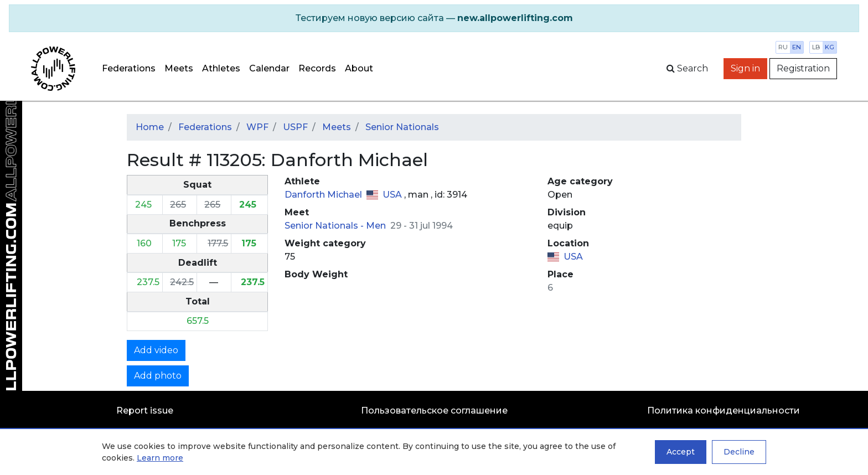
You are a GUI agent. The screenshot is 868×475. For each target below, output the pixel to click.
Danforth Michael (324, 195)
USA (393, 195)
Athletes (221, 68)
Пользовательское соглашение (434, 411)
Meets (179, 68)
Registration (803, 68)
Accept (681, 452)
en (797, 47)
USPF (295, 127)
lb (816, 47)
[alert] (434, 18)
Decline (739, 452)
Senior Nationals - (325, 226)
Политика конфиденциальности (724, 411)
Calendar (269, 68)
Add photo (158, 376)
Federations (129, 68)
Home (150, 127)
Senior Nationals (402, 127)
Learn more (160, 458)
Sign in (745, 68)
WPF (257, 127)
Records (317, 68)
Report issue (145, 411)
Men (377, 226)
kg (830, 47)
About (359, 68)
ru (783, 47)
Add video (156, 350)
